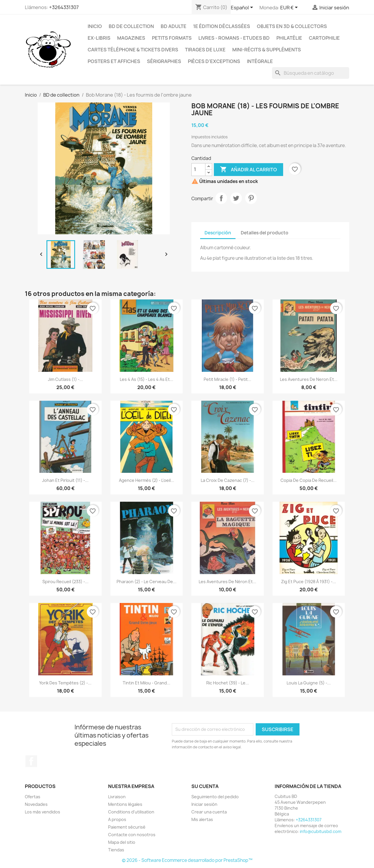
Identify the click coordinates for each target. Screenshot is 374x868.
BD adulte (174, 26)
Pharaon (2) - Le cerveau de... (147, 582)
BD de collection (131, 26)
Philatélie (289, 38)
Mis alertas (202, 819)
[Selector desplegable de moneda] (290, 8)
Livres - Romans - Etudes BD (234, 38)
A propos (117, 819)
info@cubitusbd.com (321, 831)
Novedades (36, 804)
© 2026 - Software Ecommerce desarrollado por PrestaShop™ (187, 860)
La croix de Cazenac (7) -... (228, 480)
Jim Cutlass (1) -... (65, 379)
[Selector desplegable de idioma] (243, 8)
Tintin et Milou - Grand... (147, 683)
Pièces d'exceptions (214, 61)
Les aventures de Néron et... (227, 582)
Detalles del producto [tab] (265, 233)
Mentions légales (125, 804)
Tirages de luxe (205, 50)
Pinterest (251, 198)
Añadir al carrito (249, 170)
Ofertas (33, 797)
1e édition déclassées (222, 26)
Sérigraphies (164, 61)
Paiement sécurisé (127, 827)
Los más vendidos (43, 812)
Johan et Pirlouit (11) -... (65, 480)
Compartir (221, 198)
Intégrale (260, 61)
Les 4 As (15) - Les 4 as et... (147, 379)
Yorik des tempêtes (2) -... (65, 683)
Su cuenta (205, 786)
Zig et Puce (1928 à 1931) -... (309, 582)
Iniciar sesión (204, 804)
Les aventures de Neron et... (309, 379)
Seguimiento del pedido (215, 797)
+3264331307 (64, 7)
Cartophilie (324, 38)
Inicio (95, 26)
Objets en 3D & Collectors (292, 26)
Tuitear (236, 198)
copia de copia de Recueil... (309, 480)
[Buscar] (311, 73)
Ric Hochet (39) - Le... (228, 683)
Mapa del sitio (122, 842)
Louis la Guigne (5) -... (309, 683)
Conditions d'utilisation (131, 812)
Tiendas (116, 850)
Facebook (31, 761)
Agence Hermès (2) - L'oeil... (147, 480)
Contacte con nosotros (132, 835)
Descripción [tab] (218, 233)
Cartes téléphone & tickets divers (133, 50)
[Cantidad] (198, 170)
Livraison (117, 797)
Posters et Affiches (114, 61)
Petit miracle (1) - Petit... (227, 379)
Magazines (131, 38)
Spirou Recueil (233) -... (65, 582)
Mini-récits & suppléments (267, 50)
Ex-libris (99, 38)
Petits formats (172, 38)
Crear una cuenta (209, 812)
